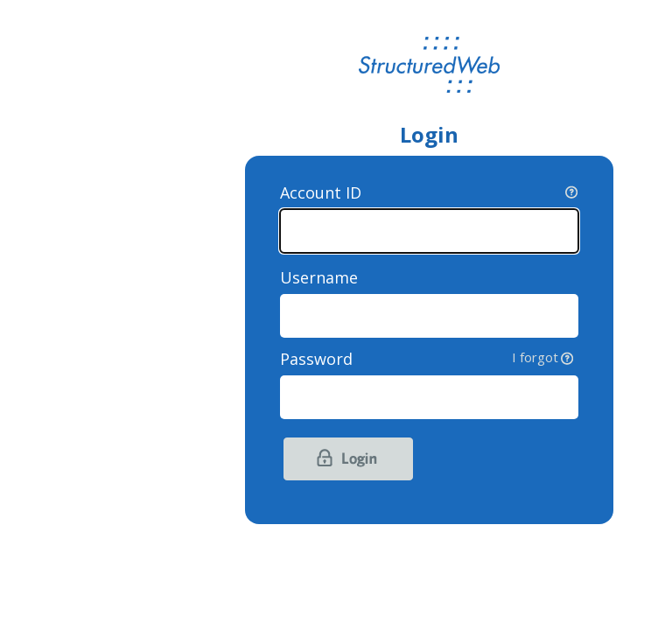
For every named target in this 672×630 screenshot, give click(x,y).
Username (319, 277)
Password (429, 359)
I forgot (535, 357)
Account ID (321, 192)
